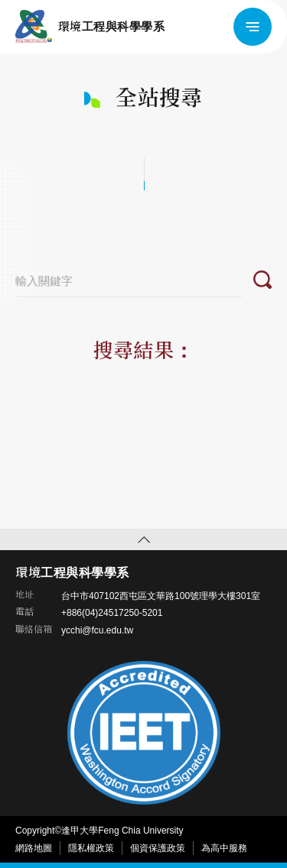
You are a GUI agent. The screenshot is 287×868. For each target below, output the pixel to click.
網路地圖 (34, 848)
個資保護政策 (158, 848)
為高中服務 (224, 848)
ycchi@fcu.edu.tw (97, 630)
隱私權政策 (91, 848)
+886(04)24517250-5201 (112, 613)
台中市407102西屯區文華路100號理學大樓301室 (161, 596)
